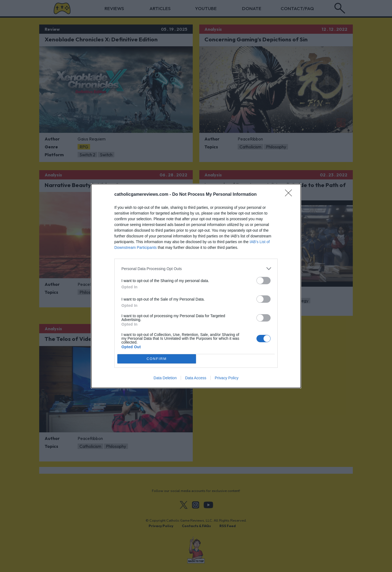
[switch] (264, 281)
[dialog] (196, 286)
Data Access (196, 378)
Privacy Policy (227, 378)
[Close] (290, 195)
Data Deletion (165, 378)
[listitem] (196, 269)
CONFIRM (157, 359)
